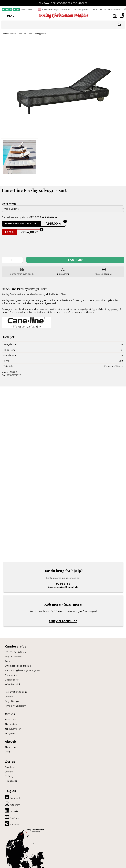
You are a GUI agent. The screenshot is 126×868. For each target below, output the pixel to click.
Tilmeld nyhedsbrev (15, 706)
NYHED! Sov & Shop (15, 652)
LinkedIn (12, 810)
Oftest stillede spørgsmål (18, 666)
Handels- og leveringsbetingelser (22, 670)
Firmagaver (11, 781)
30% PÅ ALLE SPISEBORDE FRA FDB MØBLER (63, 3)
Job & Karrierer (13, 729)
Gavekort (10, 767)
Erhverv (9, 697)
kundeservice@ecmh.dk (63, 587)
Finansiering (11, 675)
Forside (5, 34)
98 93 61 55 (63, 584)
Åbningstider (12, 724)
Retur (8, 661)
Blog (7, 752)
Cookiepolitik (12, 680)
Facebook (13, 797)
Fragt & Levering (13, 657)
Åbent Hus (10, 747)
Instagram (12, 804)
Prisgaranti (10, 733)
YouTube (12, 817)
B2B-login (10, 776)
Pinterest (12, 824)
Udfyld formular (63, 621)
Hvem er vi (10, 719)
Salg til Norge (12, 701)
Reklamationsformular (17, 692)
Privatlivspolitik (13, 684)
